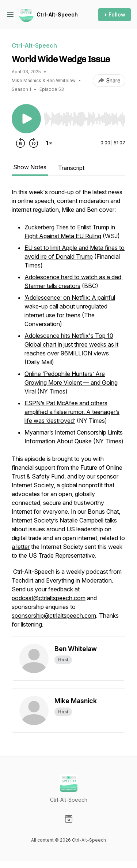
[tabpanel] (68, 412)
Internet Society (33, 485)
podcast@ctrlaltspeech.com (49, 598)
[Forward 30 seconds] (34, 143)
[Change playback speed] (49, 143)
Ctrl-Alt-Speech (57, 14)
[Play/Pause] (26, 119)
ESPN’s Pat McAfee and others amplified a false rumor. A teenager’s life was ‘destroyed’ (72, 412)
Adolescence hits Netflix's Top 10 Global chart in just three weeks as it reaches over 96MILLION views (71, 344)
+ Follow (115, 14)
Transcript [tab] (71, 168)
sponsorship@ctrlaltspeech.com (54, 616)
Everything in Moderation (79, 580)
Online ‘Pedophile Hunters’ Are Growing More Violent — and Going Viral (71, 383)
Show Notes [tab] (30, 167)
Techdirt (22, 580)
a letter (21, 547)
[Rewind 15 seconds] (20, 143)
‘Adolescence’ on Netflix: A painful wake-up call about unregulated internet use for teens (70, 306)
